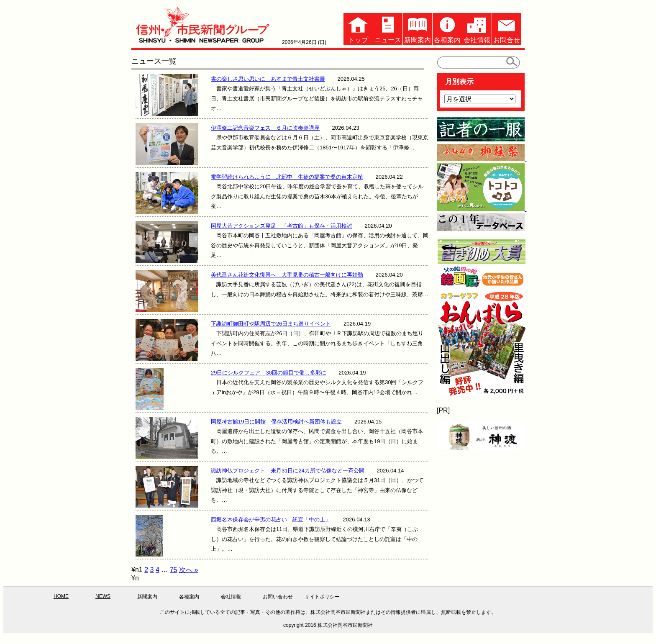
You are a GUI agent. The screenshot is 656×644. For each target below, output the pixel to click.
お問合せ (507, 28)
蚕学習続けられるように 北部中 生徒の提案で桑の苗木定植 (287, 177)
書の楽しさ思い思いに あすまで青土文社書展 (268, 79)
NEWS (103, 596)
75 (174, 570)
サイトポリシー (322, 597)
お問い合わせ (278, 597)
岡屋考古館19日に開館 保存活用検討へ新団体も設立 (276, 422)
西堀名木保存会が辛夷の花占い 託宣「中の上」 (271, 520)
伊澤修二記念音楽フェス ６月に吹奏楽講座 (265, 128)
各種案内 (447, 28)
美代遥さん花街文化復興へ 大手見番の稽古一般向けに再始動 (287, 275)
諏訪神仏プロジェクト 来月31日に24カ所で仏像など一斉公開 (288, 471)
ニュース (388, 28)
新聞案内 (418, 28)
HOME (61, 596)
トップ (358, 28)
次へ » (188, 570)
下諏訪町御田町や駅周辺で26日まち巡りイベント (271, 324)
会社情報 (477, 28)
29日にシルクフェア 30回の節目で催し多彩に (269, 373)
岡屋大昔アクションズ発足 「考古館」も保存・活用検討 (282, 226)
